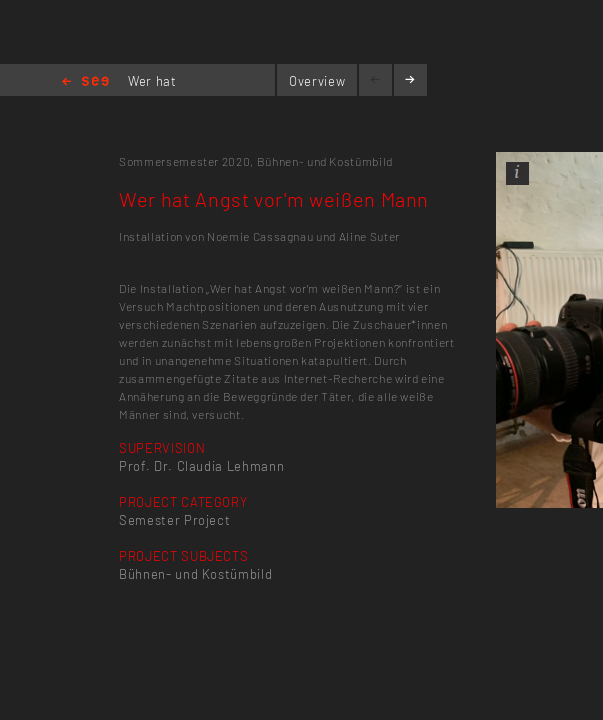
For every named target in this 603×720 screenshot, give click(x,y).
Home (85, 82)
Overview (317, 81)
